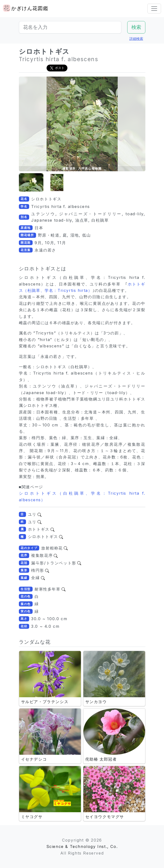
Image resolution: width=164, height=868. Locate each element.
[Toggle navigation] (154, 9)
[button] (31, 183)
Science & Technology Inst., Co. (82, 846)
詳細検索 (136, 39)
